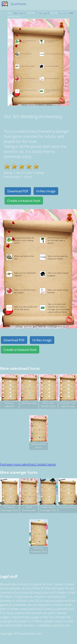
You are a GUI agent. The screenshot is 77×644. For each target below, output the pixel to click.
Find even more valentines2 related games (28, 464)
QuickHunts (18, 4)
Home (11, 13)
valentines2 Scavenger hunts (32, 13)
